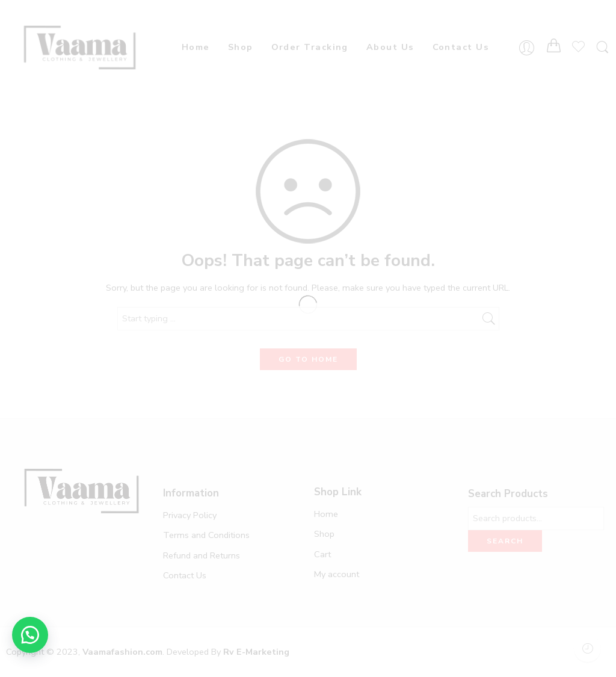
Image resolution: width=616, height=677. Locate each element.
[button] (30, 635)
